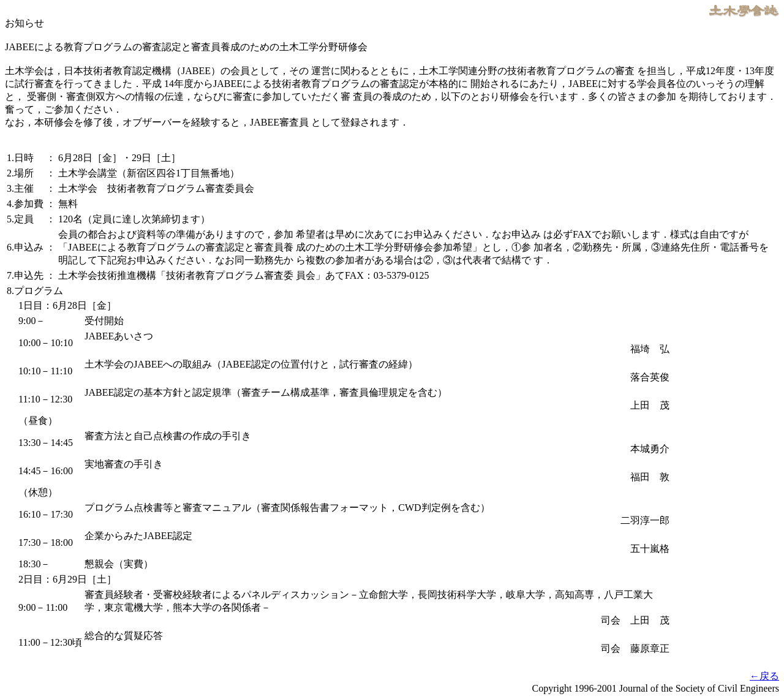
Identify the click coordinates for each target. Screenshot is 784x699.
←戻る (764, 676)
